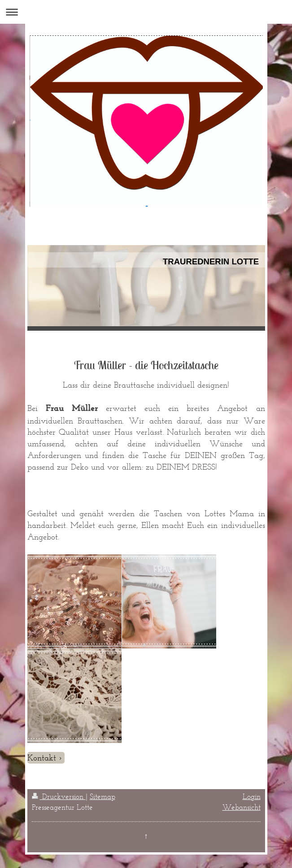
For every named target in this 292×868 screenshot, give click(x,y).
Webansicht (242, 807)
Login (252, 796)
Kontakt (42, 758)
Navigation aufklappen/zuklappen (146, 12)
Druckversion (59, 796)
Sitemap (102, 796)
